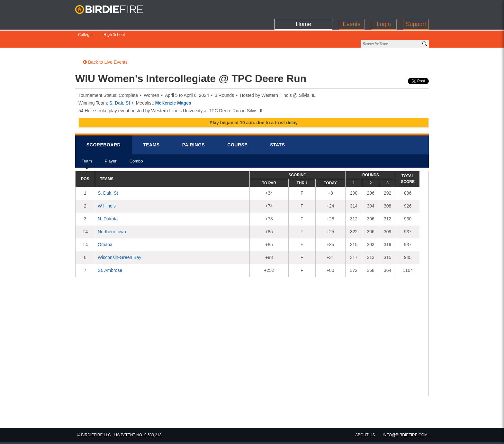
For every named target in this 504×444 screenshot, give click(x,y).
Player (111, 141)
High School (114, 22)
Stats (277, 123)
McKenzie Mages (173, 81)
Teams (151, 123)
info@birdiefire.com (405, 435)
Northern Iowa (112, 210)
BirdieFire (115, 10)
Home (303, 8)
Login (384, 8)
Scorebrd (104, 123)
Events (351, 8)
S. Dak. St (120, 81)
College (85, 22)
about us (365, 435)
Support (416, 8)
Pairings (194, 123)
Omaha (105, 223)
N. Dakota (108, 197)
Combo (136, 141)
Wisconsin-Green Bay (119, 236)
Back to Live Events (105, 40)
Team (87, 141)
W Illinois (107, 184)
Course (237, 123)
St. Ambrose (110, 248)
